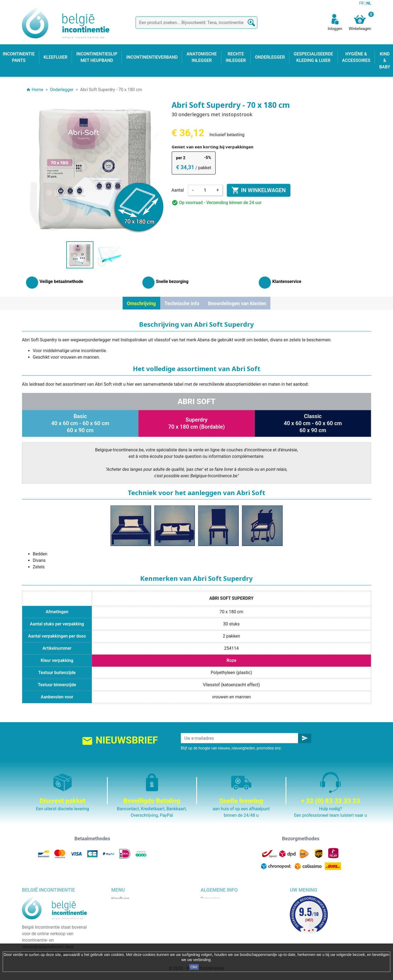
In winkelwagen (258, 190)
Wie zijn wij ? (213, 918)
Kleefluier (120, 899)
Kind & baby (123, 938)
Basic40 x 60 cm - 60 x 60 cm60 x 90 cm (80, 423)
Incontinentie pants (130, 905)
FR (362, 3)
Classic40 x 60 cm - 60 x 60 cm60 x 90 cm (313, 423)
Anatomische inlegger (132, 925)
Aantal (178, 190)
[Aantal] (205, 190)
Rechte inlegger (126, 931)
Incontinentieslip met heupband (142, 918)
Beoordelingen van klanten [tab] (237, 303)
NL (369, 3)
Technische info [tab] (182, 303)
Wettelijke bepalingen (221, 905)
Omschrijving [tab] (141, 303)
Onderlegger (123, 912)
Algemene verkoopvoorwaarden (231, 912)
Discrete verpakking (220, 931)
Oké (194, 967)
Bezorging (210, 899)
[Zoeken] (196, 23)
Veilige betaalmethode (222, 925)
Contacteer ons (215, 938)
